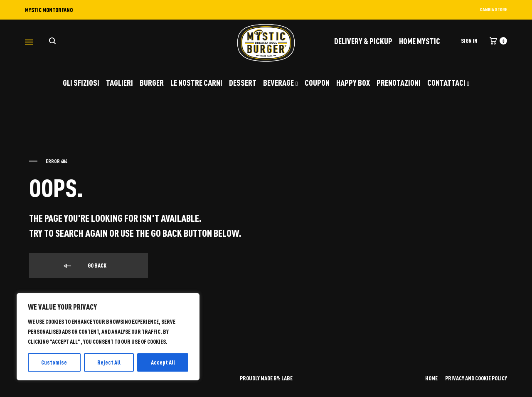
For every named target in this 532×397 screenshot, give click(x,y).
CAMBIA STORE (494, 9)
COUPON (317, 82)
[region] (108, 337)
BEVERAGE (280, 82)
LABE (287, 378)
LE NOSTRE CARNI (196, 82)
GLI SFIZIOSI (81, 82)
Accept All (163, 362)
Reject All (109, 362)
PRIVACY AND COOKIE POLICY (476, 378)
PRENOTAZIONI (399, 82)
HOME (431, 378)
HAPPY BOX (353, 82)
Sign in (469, 41)
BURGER (152, 82)
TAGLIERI (119, 82)
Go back (84, 266)
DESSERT (243, 82)
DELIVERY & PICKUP (363, 41)
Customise (54, 362)
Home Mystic (420, 41)
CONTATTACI (448, 82)
